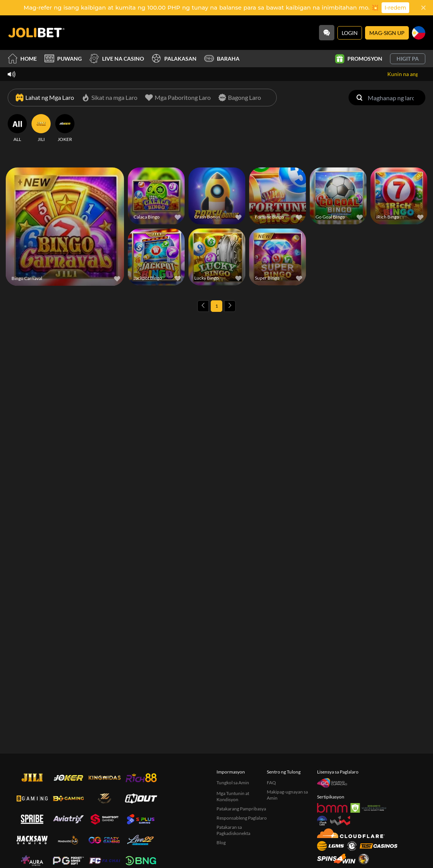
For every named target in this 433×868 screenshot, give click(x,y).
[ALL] (17, 128)
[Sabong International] (364, 859)
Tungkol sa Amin (233, 783)
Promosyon (359, 59)
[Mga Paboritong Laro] (178, 98)
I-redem (396, 8)
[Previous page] (203, 306)
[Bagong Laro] (240, 98)
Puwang (63, 59)
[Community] (327, 33)
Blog (221, 842)
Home (22, 59)
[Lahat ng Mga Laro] (45, 98)
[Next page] (230, 306)
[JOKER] (65, 128)
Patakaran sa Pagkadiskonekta (233, 830)
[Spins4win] (336, 859)
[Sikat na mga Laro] (110, 98)
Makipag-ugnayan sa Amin (287, 795)
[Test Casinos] (378, 846)
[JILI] (41, 128)
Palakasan (174, 59)
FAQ (271, 783)
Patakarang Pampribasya (241, 809)
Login (350, 33)
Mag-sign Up (387, 33)
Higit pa (408, 59)
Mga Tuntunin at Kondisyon (233, 796)
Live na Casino (117, 59)
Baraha (222, 59)
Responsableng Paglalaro (242, 818)
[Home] (36, 33)
